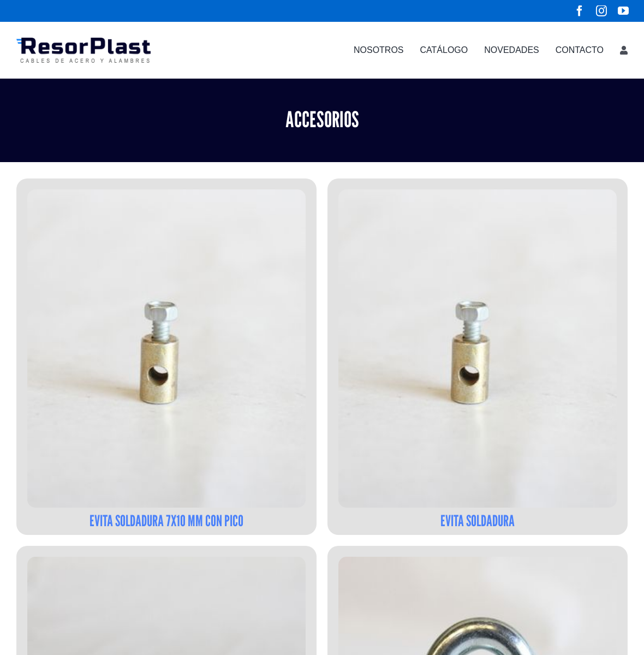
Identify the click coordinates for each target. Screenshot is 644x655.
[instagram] (601, 11)
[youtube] (623, 11)
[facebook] (580, 11)
